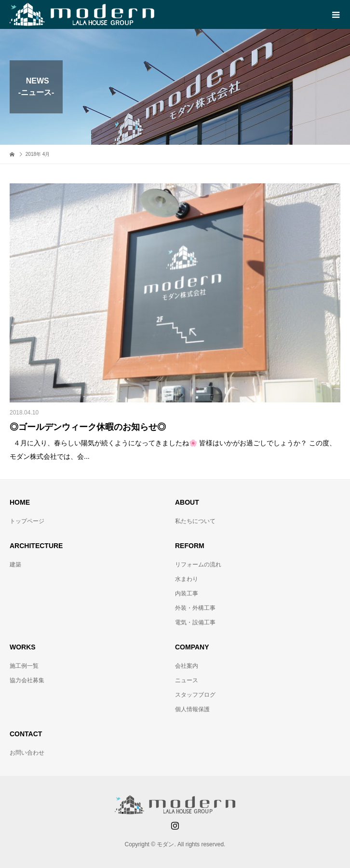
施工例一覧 (24, 666)
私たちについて (195, 521)
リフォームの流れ (198, 565)
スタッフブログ (195, 695)
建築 (15, 565)
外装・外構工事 (195, 608)
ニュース (187, 680)
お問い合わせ (27, 753)
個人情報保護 (192, 709)
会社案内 (187, 666)
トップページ (27, 521)
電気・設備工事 (195, 622)
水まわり (187, 579)
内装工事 (187, 593)
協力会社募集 (27, 680)
